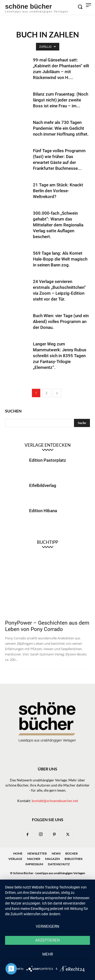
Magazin (52, 859)
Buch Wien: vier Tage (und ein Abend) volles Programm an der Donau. (61, 321)
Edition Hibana (43, 511)
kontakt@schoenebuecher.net (55, 801)
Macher (34, 859)
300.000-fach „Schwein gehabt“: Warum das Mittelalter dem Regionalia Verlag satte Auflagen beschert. (58, 225)
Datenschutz (59, 864)
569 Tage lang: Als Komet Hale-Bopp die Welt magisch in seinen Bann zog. (60, 259)
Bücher (72, 853)
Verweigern (48, 926)
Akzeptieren (48, 940)
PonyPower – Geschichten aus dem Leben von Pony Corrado (47, 626)
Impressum (34, 864)
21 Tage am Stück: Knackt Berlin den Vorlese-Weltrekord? (58, 191)
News (56, 853)
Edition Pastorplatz (48, 460)
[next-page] (57, 393)
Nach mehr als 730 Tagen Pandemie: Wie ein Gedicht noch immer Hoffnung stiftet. (61, 128)
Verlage (15, 859)
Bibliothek (74, 859)
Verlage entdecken (48, 445)
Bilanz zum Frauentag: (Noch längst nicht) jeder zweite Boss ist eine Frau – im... (61, 100)
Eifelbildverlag (43, 485)
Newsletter (37, 853)
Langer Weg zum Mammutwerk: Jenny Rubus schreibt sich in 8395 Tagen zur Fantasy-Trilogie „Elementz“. (60, 356)
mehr (48, 954)
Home (18, 853)
